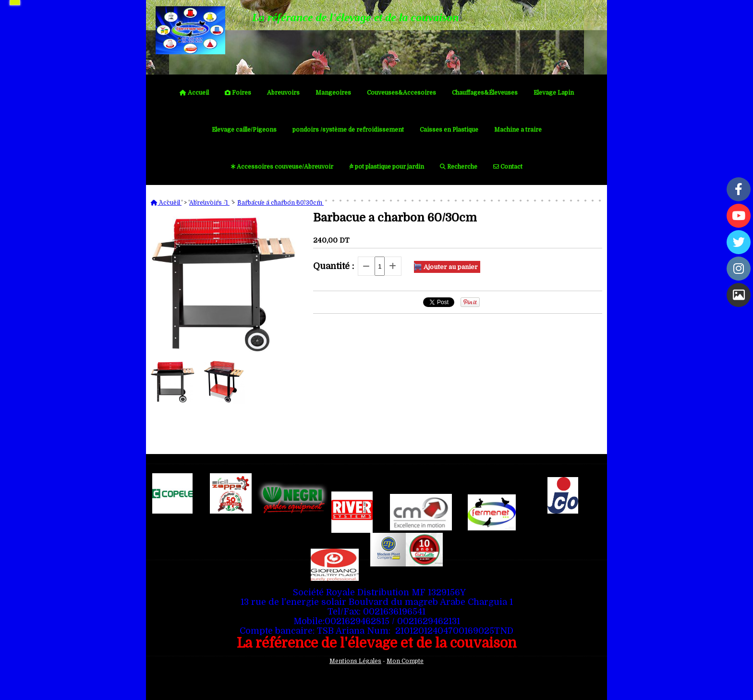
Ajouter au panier (451, 267)
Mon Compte (405, 661)
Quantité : (334, 266)
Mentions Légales (355, 661)
